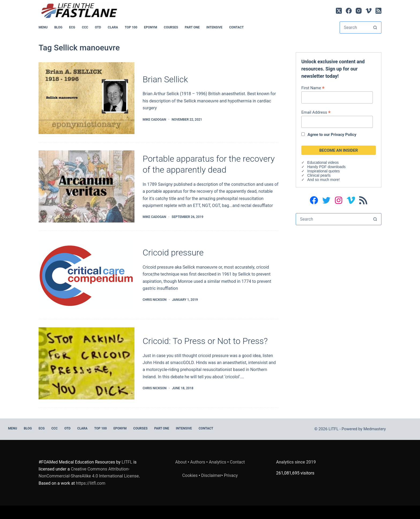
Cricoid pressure (173, 253)
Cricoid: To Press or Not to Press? (205, 341)
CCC (85, 27)
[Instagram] (359, 11)
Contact (237, 27)
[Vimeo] (369, 11)
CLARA (113, 27)
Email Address (316, 112)
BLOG (58, 27)
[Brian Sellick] (87, 98)
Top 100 (131, 27)
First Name (313, 88)
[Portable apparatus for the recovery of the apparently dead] (87, 186)
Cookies (190, 475)
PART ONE (192, 27)
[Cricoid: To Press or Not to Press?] (87, 363)
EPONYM (151, 27)
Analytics (217, 462)
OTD (98, 27)
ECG (72, 27)
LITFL (127, 462)
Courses (171, 27)
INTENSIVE (215, 27)
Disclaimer (211, 475)
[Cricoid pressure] (87, 275)
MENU (43, 27)
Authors (198, 462)
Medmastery (375, 429)
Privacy (231, 475)
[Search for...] (355, 27)
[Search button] (375, 27)
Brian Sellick (165, 79)
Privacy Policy (344, 135)
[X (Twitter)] (339, 11)
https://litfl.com (91, 483)
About (181, 462)
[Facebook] (349, 11)
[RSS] (378, 11)
